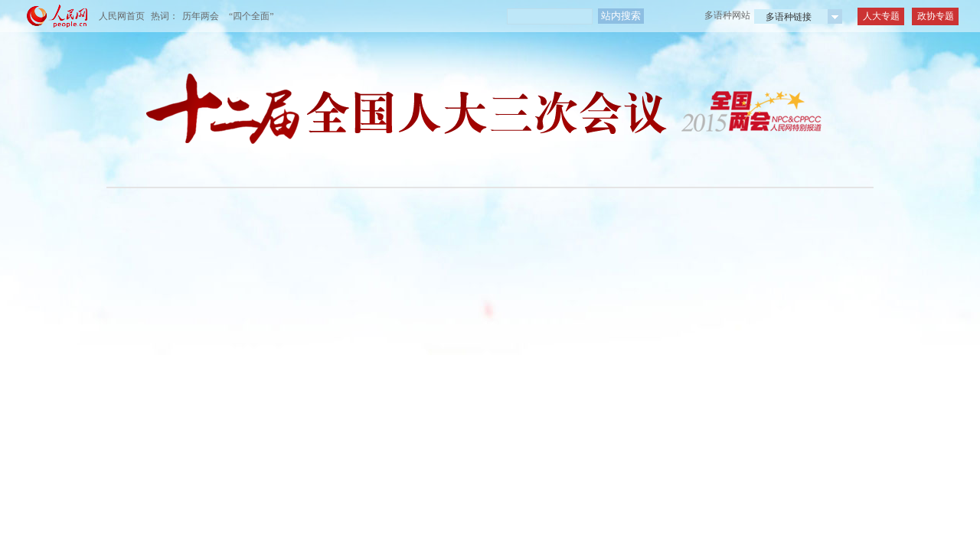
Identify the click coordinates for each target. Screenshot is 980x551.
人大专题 (881, 16)
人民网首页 (122, 16)
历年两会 (201, 16)
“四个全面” (252, 16)
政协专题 (936, 16)
